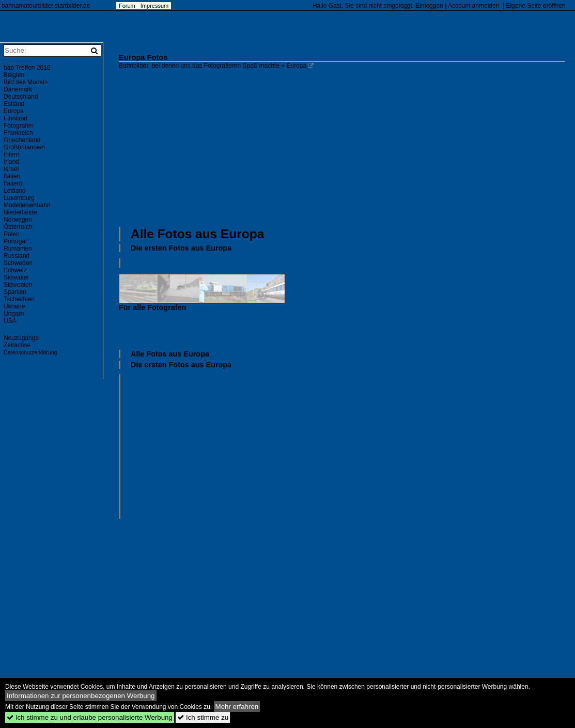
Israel (11, 169)
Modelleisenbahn (27, 205)
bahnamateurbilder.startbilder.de (46, 6)
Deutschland (21, 97)
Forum (127, 6)
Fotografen (19, 126)
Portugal (15, 241)
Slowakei (16, 277)
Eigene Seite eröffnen (535, 6)
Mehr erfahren (237, 707)
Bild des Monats (26, 82)
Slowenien (18, 285)
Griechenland (22, 140)
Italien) (13, 183)
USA (10, 321)
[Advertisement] (347, 147)
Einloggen (429, 6)
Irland (11, 162)
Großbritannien (24, 147)
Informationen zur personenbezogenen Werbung (81, 696)
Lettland (15, 191)
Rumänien (18, 249)
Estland (14, 104)
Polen (12, 234)
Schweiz (15, 270)
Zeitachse (17, 345)
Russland (17, 256)
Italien (12, 176)
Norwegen (18, 220)
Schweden (18, 263)
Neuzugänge (21, 338)
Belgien (14, 75)
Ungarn (14, 314)
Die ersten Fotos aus (181, 248)
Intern (12, 154)
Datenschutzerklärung (30, 352)
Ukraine (14, 306)
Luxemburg (19, 198)
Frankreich (18, 133)
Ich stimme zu (203, 717)
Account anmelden (473, 6)
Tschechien (19, 299)
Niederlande (20, 212)
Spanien (15, 292)
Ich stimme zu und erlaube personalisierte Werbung (90, 717)
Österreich (18, 227)
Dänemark (18, 89)
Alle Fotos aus (197, 234)
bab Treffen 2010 (27, 68)
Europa (14, 111)
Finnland (15, 118)
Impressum (154, 6)
